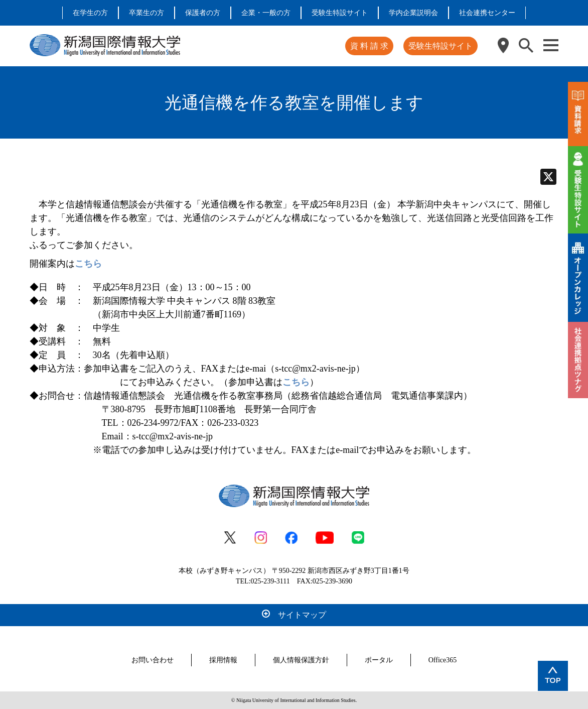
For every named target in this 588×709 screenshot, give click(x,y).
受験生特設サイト (340, 13)
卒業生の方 (146, 13)
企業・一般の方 (266, 13)
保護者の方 (203, 13)
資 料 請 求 (369, 46)
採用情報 (223, 660)
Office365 (443, 660)
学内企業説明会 (413, 13)
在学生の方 (90, 13)
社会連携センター (487, 13)
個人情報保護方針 (301, 660)
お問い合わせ (153, 660)
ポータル (379, 660)
